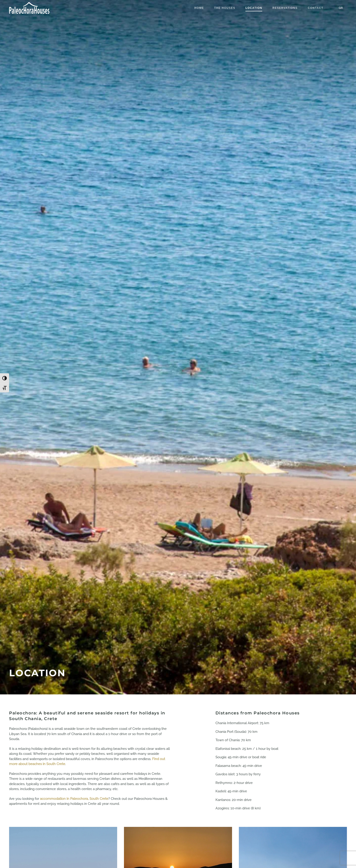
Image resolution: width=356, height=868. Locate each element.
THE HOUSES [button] (225, 8)
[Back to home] (30, 8)
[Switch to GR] (341, 8)
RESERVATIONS (285, 8)
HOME (199, 8)
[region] (59, 835)
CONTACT (316, 8)
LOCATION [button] (254, 8)
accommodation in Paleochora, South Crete (74, 799)
